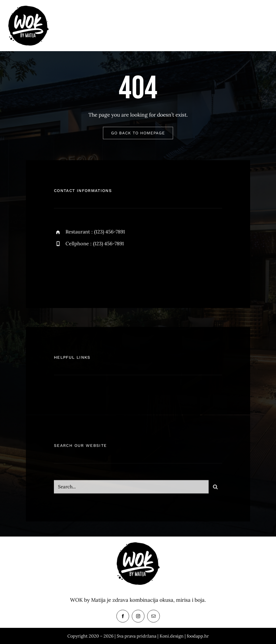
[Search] (215, 490)
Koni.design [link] (172, 636)
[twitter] (75, 269)
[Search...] (131, 490)
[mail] (153, 616)
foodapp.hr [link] (198, 636)
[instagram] (90, 269)
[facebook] (60, 269)
